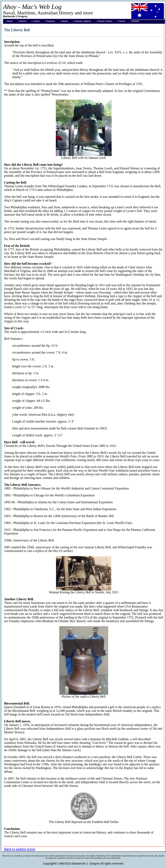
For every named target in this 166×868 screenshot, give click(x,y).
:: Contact (134, 21)
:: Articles (22, 21)
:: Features (50, 21)
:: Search (64, 21)
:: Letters (36, 21)
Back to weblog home (20, 849)
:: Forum (121, 21)
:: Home (9, 21)
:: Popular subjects (82, 21)
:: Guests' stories (104, 21)
